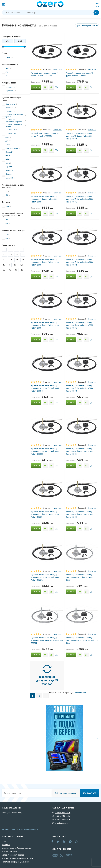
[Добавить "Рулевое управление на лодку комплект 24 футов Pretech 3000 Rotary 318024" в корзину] (36, 592)
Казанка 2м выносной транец (14, 116)
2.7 (16, 250)
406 (7, 223)
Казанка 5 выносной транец (14, 125)
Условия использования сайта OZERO (18, 858)
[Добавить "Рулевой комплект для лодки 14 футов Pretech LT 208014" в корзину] (36, 150)
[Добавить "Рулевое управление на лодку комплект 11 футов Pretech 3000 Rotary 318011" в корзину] (36, 213)
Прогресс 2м (11, 104)
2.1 (4, 250)
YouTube (64, 842)
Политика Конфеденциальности (16, 862)
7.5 (16, 270)
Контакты (6, 845)
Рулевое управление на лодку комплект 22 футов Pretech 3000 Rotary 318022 (80, 514)
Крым (8, 144)
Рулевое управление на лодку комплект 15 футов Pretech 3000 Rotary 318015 (80, 262)
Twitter (58, 842)
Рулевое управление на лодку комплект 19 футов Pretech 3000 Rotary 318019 (80, 388)
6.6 (22, 265)
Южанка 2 (9, 112)
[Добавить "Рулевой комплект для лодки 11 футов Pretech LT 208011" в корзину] (36, 87)
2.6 (7, 235)
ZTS (7, 72)
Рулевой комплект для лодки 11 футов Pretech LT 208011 (45, 74)
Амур (7, 137)
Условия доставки (10, 851)
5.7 (4, 265)
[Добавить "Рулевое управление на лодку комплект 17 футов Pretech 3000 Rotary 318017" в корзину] (71, 340)
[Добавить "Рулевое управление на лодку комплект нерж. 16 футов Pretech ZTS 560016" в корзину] (71, 655)
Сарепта (9, 167)
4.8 (11, 260)
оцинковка (10, 91)
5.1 (17, 260)
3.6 (11, 255)
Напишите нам (80, 693)
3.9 (17, 255)
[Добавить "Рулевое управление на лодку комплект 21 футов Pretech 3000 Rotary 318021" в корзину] (36, 529)
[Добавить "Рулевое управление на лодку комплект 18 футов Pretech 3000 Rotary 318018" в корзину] (36, 403)
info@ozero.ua (61, 823)
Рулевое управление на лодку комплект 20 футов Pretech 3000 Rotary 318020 (45, 451)
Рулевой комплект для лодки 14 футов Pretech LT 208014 (45, 135)
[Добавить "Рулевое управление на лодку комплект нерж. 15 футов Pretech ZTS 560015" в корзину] (36, 655)
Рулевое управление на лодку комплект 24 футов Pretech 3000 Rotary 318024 (45, 577)
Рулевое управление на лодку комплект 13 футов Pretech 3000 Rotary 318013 (80, 199)
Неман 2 (9, 152)
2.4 (10, 250)
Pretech (9, 57)
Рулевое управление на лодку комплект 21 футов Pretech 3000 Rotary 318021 (45, 514)
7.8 (22, 270)
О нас (4, 841)
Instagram (77, 842)
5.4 (23, 260)
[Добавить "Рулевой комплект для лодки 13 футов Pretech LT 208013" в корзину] (71, 87)
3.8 (7, 238)
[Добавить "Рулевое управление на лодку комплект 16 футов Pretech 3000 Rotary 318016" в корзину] (36, 340)
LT (6, 76)
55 (6, 191)
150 (7, 195)
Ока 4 (8, 163)
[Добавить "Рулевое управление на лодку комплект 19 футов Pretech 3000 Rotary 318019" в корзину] (71, 403)
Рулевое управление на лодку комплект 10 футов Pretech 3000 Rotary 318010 (80, 136)
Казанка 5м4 (11, 133)
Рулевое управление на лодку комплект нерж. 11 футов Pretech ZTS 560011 (82, 577)
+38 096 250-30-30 (63, 813)
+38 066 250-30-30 (63, 816)
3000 (7, 68)
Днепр (8, 141)
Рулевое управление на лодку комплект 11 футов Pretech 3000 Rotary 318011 (45, 199)
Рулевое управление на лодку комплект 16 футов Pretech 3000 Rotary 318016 (45, 325)
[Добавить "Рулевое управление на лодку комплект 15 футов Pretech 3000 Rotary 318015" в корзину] (71, 277)
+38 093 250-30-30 (63, 820)
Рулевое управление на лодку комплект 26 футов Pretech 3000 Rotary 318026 (80, 451)
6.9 (4, 270)
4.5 (4, 260)
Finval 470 (9, 170)
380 (7, 220)
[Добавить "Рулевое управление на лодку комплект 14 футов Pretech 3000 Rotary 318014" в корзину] (36, 277)
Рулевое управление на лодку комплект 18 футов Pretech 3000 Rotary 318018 (45, 388)
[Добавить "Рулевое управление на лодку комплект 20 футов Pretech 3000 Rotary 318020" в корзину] (36, 466)
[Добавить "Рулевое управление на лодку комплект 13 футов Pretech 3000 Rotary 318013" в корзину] (71, 213)
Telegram (70, 842)
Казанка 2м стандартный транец (14, 121)
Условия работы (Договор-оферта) (17, 848)
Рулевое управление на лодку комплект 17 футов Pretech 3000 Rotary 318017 (79, 325)
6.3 (15, 265)
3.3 (4, 255)
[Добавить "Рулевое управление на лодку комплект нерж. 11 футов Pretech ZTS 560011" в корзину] (71, 592)
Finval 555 (9, 178)
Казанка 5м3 (11, 130)
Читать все (57, 70)
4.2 (23, 255)
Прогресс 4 (10, 108)
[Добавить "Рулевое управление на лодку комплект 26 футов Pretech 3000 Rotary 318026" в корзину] (71, 466)
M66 (7, 206)
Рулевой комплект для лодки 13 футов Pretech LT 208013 (79, 74)
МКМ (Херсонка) (12, 148)
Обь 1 (8, 156)
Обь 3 (8, 159)
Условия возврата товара (13, 855)
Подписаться (89, 793)
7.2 (10, 270)
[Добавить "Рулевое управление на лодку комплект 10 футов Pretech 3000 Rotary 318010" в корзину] (71, 150)
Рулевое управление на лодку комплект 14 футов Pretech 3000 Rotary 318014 (45, 262)
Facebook (52, 842)
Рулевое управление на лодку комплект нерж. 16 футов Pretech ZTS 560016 (82, 640)
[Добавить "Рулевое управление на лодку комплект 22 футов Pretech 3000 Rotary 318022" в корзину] (71, 529)
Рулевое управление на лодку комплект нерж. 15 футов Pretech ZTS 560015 (47, 640)
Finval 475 (9, 174)
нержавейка (10, 87)
